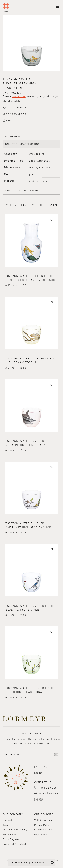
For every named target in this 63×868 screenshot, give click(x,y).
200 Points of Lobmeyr (16, 830)
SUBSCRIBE (32, 754)
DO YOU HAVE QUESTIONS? (27, 863)
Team (6, 825)
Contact (7, 820)
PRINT (10, 120)
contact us (19, 96)
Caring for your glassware (22, 191)
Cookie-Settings (44, 830)
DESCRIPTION (11, 137)
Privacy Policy (42, 825)
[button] (32, 43)
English (38, 773)
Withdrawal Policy (44, 820)
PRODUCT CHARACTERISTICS (21, 144)
